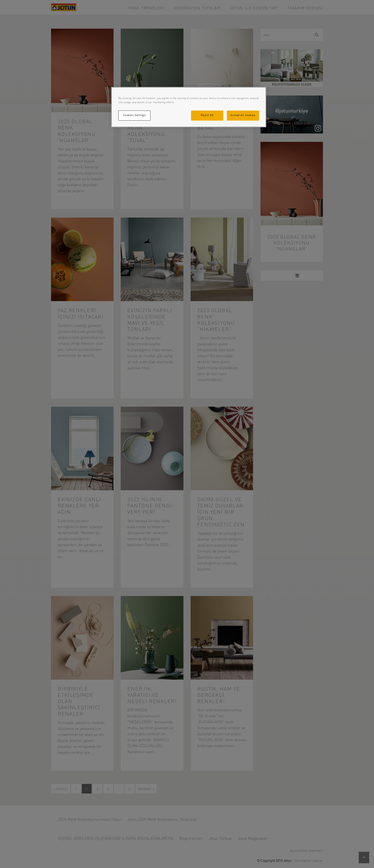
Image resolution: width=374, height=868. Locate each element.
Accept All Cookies (243, 115)
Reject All (207, 115)
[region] (189, 107)
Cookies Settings (134, 115)
